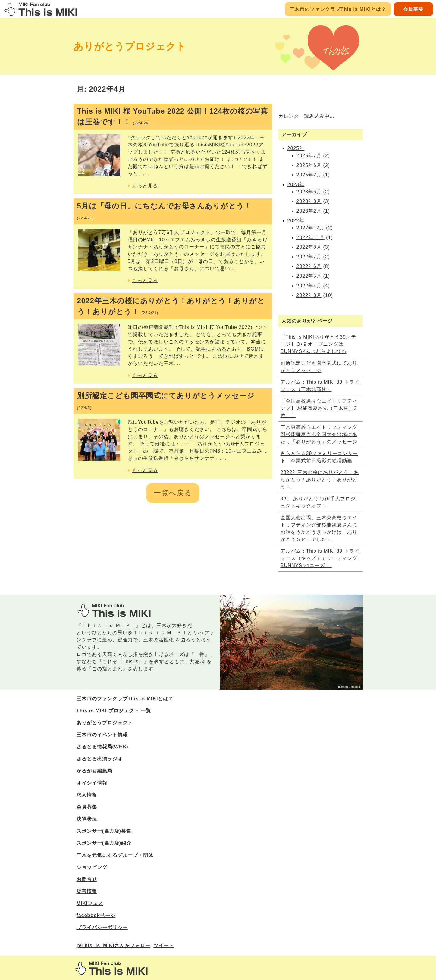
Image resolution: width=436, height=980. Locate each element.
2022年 (296, 221)
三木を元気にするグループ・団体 (115, 855)
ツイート (164, 946)
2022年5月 (309, 276)
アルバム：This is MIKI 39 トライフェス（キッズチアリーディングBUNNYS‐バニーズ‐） (320, 558)
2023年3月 (309, 201)
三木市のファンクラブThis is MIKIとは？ (338, 9)
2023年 (296, 184)
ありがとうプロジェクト (130, 46)
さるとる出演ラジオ (100, 759)
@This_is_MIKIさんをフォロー (113, 946)
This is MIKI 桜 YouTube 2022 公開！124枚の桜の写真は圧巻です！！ (173, 116)
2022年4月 (309, 286)
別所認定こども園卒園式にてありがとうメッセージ (166, 401)
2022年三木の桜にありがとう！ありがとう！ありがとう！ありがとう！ (171, 306)
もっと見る (145, 186)
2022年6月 (309, 266)
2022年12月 (311, 228)
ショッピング (92, 867)
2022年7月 (309, 257)
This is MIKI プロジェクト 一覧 (114, 711)
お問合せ (87, 879)
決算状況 (87, 819)
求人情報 (87, 795)
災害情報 (87, 891)
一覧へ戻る (173, 493)
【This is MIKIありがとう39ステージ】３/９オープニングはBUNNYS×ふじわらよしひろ (318, 344)
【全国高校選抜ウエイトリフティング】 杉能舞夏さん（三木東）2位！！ (319, 408)
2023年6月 (309, 192)
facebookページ (96, 915)
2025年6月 (309, 165)
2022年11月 (311, 237)
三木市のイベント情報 (102, 735)
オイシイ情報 (92, 783)
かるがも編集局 (94, 771)
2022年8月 (309, 247)
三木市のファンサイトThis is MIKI (111, 968)
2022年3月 (309, 295)
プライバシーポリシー (102, 927)
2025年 (296, 148)
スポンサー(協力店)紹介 (104, 843)
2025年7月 (309, 156)
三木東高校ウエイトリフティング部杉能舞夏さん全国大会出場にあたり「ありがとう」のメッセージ (319, 434)
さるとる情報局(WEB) (102, 747)
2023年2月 (309, 211)
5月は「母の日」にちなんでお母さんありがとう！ (164, 211)
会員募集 (413, 9)
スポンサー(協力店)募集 (104, 831)
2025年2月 (309, 175)
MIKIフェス (90, 903)
